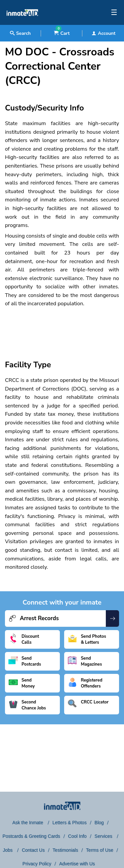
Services (104, 836)
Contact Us (33, 850)
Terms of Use (100, 850)
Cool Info (77, 836)
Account (103, 33)
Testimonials (65, 850)
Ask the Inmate (28, 823)
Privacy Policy (37, 864)
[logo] (22, 23)
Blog (99, 823)
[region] (62, 328)
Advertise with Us (77, 864)
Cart (62, 33)
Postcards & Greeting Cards (31, 836)
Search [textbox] (20, 33)
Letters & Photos (69, 823)
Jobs (8, 850)
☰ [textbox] (114, 13)
